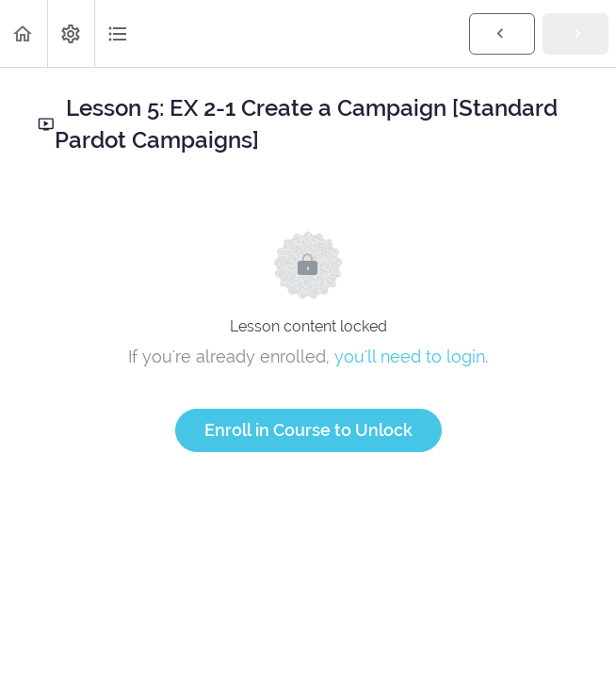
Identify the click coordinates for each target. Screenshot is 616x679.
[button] (24, 33)
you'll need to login (410, 356)
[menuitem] (71, 33)
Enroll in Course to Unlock (308, 430)
